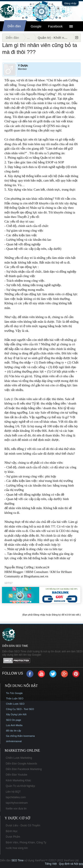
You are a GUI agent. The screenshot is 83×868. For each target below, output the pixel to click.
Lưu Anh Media (14, 725)
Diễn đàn (14, 26)
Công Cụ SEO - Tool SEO (20, 709)
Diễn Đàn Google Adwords (21, 764)
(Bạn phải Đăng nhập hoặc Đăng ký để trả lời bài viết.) (52, 615)
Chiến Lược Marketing (19, 758)
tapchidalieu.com (16, 797)
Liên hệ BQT (13, 792)
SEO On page (14, 720)
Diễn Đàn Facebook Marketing (24, 769)
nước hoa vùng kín (17, 848)
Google (36, 26)
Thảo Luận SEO (15, 698)
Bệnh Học (12, 831)
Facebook (55, 26)
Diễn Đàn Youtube (16, 775)
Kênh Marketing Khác (18, 780)
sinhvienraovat (14, 741)
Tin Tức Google (14, 693)
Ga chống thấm (14, 736)
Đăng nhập (70, 3)
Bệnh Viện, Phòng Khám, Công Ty (26, 843)
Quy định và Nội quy (71, 864)
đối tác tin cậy (14, 731)
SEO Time (18, 860)
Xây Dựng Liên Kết (16, 714)
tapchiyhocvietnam (17, 803)
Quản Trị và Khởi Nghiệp (20, 786)
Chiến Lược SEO (15, 704)
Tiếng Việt (51, 864)
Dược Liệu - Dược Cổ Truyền (23, 825)
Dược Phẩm (13, 837)
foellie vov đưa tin (16, 809)
